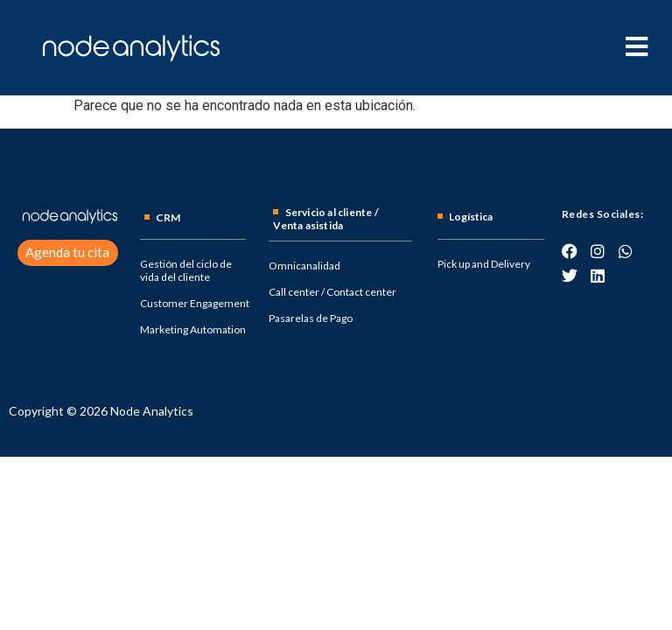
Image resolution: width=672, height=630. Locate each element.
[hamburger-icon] (637, 48)
